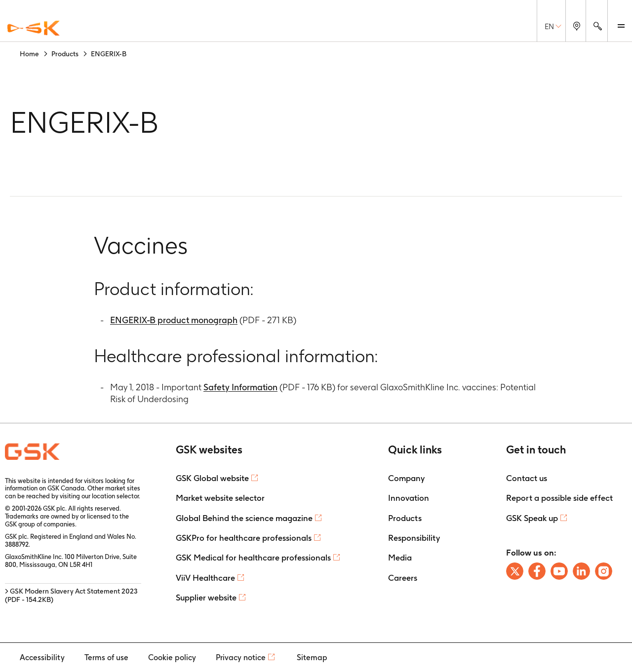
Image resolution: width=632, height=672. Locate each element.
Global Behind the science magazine (244, 518)
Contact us (527, 478)
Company (406, 478)
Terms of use (106, 657)
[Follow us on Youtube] (559, 571)
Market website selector (220, 498)
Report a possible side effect (559, 498)
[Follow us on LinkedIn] (581, 571)
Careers (403, 578)
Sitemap (312, 657)
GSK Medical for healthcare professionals (253, 558)
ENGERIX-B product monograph (174, 320)
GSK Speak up (532, 518)
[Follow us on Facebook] (537, 571)
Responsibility (414, 538)
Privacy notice (241, 657)
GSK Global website (212, 478)
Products (405, 518)
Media (400, 558)
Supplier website (206, 597)
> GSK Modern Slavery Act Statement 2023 (71, 595)
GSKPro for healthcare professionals (244, 538)
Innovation (409, 498)
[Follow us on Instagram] (604, 571)
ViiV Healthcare (205, 578)
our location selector (110, 496)
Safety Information (240, 387)
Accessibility (42, 657)
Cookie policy (172, 657)
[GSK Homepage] (34, 29)
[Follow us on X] (515, 571)
